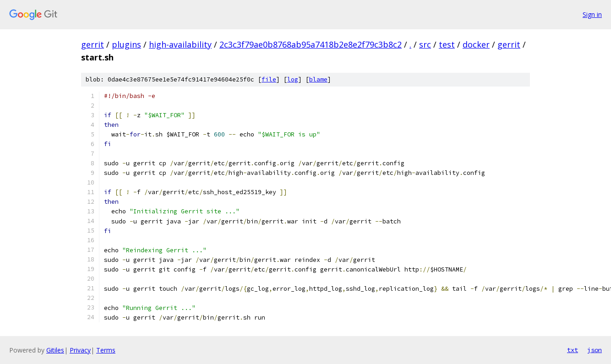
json (595, 350)
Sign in (592, 14)
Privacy (80, 350)
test (447, 44)
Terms (106, 350)
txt (573, 350)
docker (476, 44)
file (269, 79)
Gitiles (55, 350)
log (293, 79)
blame (318, 79)
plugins (126, 44)
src (425, 44)
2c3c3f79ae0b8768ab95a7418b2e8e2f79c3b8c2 (311, 44)
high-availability (180, 44)
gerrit (93, 44)
